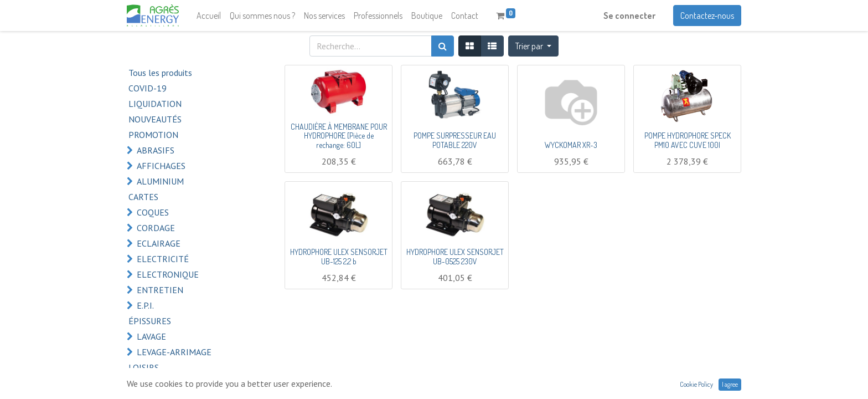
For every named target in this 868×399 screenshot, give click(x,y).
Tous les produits (160, 73)
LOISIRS (144, 367)
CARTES (143, 197)
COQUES (153, 212)
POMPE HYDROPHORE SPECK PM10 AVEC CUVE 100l (688, 140)
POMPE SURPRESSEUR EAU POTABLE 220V (455, 140)
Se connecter (629, 16)
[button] (533, 46)
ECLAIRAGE (159, 243)
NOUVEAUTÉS (155, 119)
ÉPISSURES (150, 321)
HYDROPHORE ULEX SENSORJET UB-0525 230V (455, 257)
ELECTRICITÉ (163, 259)
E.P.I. (145, 305)
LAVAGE (151, 336)
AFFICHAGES (161, 166)
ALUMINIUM (160, 181)
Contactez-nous (707, 16)
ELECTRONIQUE (168, 274)
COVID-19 (148, 88)
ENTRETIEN (160, 290)
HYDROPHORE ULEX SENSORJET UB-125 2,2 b (339, 257)
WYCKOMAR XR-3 (571, 145)
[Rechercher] (443, 46)
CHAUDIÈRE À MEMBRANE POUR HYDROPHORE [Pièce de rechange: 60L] (339, 136)
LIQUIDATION (155, 104)
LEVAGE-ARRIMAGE (174, 352)
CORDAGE (156, 228)
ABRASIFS (156, 150)
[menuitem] (209, 16)
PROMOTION (153, 135)
